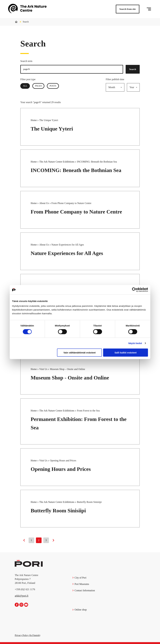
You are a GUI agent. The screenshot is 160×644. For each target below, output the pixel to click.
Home (34, 120)
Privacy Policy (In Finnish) (27, 635)
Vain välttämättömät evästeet (80, 353)
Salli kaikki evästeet (126, 353)
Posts (53, 86)
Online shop (79, 610)
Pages (38, 86)
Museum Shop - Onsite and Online (70, 378)
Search (133, 69)
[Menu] (149, 9)
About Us (44, 203)
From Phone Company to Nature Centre (76, 212)
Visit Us (44, 369)
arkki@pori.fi (21, 596)
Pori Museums (81, 584)
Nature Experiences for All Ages (67, 253)
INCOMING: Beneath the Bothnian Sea (76, 170)
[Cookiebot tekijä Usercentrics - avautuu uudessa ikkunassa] (134, 290)
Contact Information (84, 590)
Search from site (127, 9)
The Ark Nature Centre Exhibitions (57, 162)
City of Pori (79, 578)
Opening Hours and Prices (61, 469)
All (26, 86)
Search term (26, 61)
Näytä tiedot (135, 343)
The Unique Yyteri (52, 129)
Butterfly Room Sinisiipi (58, 511)
